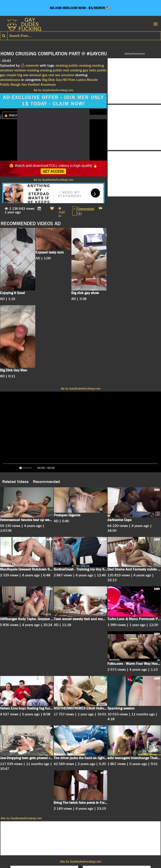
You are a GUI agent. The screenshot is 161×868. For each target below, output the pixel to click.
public (102, 70)
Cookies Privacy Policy (46, 852)
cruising (62, 65)
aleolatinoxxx (10, 80)
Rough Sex (19, 84)
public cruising (80, 65)
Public (5, 84)
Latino (81, 80)
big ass (23, 75)
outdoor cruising (27, 70)
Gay (59, 80)
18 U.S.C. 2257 (105, 852)
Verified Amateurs (42, 84)
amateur (68, 75)
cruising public (51, 70)
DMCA (72, 852)
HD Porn (69, 80)
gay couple (8, 75)
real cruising (72, 70)
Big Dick (49, 80)
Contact (126, 852)
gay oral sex (51, 75)
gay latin (89, 70)
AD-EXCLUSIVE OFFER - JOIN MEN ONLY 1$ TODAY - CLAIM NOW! (53, 101)
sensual (35, 75)
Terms (85, 852)
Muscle (92, 80)
